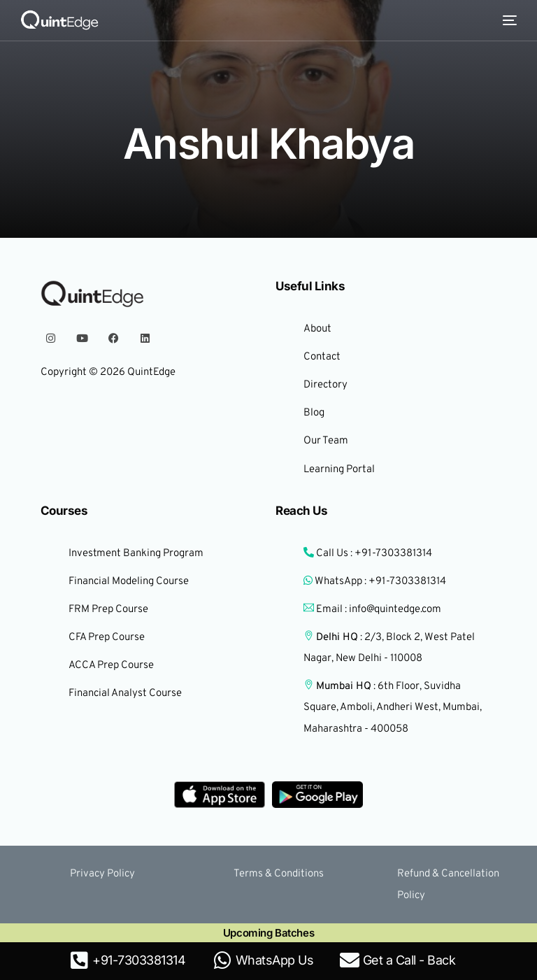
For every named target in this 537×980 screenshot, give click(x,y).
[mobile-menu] (506, 20)
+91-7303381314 (139, 960)
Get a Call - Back (409, 960)
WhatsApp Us (275, 960)
